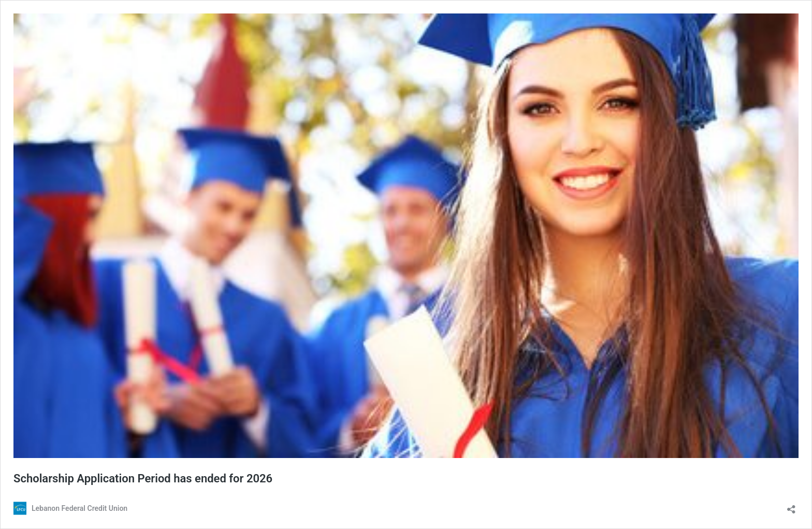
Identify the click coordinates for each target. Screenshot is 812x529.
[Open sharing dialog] (791, 506)
